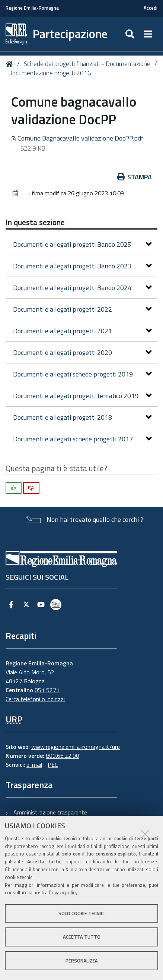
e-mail (34, 765)
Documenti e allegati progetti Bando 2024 (82, 288)
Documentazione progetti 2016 (50, 73)
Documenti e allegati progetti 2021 (82, 331)
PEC (53, 765)
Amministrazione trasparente (50, 812)
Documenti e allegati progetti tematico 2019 (82, 396)
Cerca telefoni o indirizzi (35, 699)
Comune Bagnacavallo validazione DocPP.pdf (77, 138)
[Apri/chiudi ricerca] (131, 34)
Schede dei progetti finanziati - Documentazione (87, 64)
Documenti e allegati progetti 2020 (82, 352)
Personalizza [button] (82, 961)
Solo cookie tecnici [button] (81, 913)
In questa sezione (35, 222)
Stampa (135, 177)
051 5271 (47, 690)
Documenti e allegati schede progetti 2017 (82, 439)
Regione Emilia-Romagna (32, 8)
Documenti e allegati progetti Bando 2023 (82, 266)
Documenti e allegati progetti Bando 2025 (82, 244)
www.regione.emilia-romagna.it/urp (76, 747)
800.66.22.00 (63, 756)
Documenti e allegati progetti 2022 (82, 309)
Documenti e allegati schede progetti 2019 (82, 374)
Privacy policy (63, 892)
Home (11, 64)
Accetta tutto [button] (82, 937)
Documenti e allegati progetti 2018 (82, 417)
